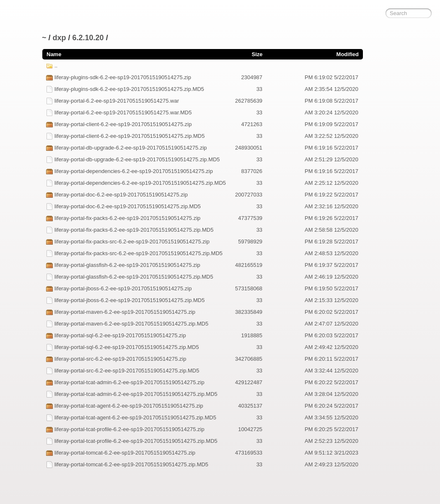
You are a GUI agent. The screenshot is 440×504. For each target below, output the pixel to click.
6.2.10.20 (88, 38)
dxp (60, 38)
